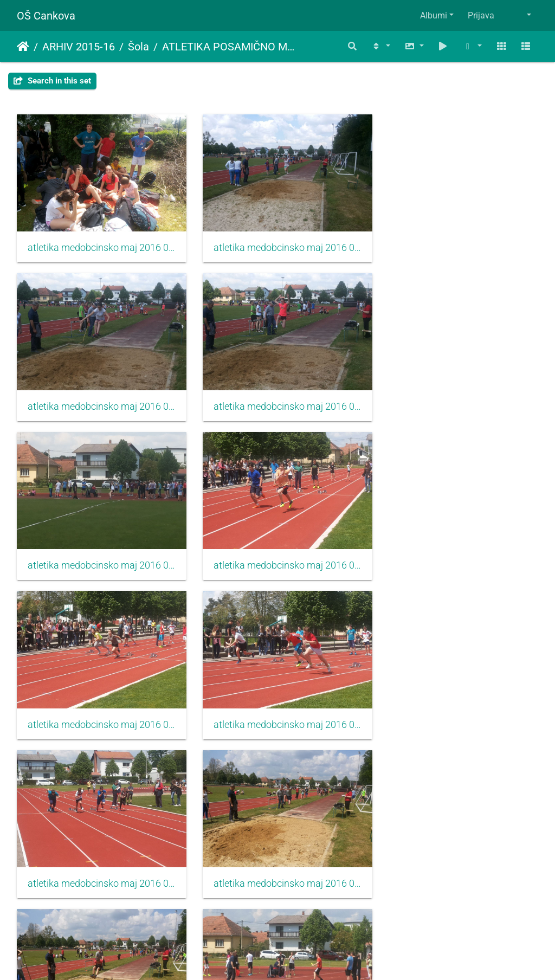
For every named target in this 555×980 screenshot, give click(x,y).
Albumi (434, 15)
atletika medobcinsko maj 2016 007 (98, 551)
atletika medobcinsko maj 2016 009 (457, 551)
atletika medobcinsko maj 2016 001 (98, 243)
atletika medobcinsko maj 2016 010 (98, 706)
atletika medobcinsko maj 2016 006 (457, 397)
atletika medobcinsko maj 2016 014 (278, 860)
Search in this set (52, 81)
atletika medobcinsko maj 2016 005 (278, 397)
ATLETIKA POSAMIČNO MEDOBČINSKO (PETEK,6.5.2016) (229, 47)
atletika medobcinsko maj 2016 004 (98, 397)
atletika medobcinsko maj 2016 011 (278, 706)
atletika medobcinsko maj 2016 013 (98, 860)
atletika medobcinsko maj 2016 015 (457, 860)
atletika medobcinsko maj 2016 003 (457, 243)
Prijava (481, 15)
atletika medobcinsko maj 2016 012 (457, 706)
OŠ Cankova (46, 16)
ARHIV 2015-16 (79, 47)
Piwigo (299, 957)
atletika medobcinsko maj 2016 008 (278, 551)
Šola (138, 47)
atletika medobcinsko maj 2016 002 (278, 243)
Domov (23, 47)
